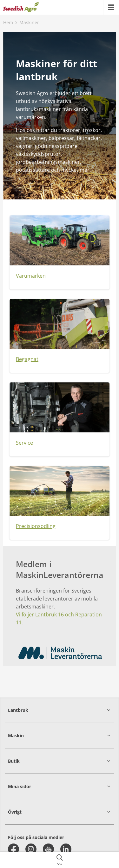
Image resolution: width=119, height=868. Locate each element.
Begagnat (27, 359)
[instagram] (31, 849)
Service (24, 443)
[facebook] (13, 849)
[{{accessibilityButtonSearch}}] (60, 860)
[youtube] (48, 849)
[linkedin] (66, 849)
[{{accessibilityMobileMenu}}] (111, 7)
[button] (60, 710)
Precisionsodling (36, 526)
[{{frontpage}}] (21, 7)
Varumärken (31, 276)
